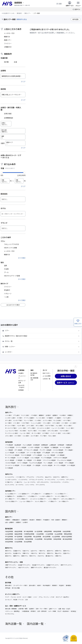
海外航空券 (9, 442)
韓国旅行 (41, 415)
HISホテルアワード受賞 (12, 276)
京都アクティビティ (11, 567)
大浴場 (6, 269)
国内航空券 (9, 529)
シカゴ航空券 (61, 455)
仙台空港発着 (9, 534)
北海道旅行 (25, 520)
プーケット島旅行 (29, 418)
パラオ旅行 (34, 415)
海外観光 (68, 585)
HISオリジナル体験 (10, 248)
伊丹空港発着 (9, 537)
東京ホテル (8, 551)
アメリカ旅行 (42, 431)
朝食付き (7, 37)
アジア (7, 597)
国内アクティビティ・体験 (14, 562)
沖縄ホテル (58, 556)
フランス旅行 (47, 423)
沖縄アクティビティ (11, 565)
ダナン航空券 (18, 450)
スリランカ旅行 (47, 420)
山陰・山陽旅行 (10, 522)
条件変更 (75, 19)
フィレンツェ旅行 (36, 423)
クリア (23, 82)
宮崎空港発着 (57, 539)
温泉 (6, 265)
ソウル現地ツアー (33, 496)
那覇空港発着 (9, 542)
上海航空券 (53, 445)
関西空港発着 (68, 534)
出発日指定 (8, 114)
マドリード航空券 (22, 463)
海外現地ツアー (10, 491)
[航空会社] (13, 199)
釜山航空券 (18, 445)
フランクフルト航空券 (49, 460)
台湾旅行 (48, 415)
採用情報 (21, 390)
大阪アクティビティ (24, 567)
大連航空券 (69, 445)
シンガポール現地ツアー (46, 496)
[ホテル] (13, 214)
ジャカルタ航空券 (58, 450)
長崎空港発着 (29, 539)
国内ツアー (9, 517)
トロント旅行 (66, 433)
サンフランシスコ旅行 (12, 433)
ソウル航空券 (9, 445)
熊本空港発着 (48, 539)
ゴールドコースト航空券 (12, 465)
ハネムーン (8, 293)
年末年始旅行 (47, 585)
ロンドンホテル (10, 485)
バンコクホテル (23, 480)
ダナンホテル (70, 480)
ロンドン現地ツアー (41, 501)
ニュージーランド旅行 (58, 428)
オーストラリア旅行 (11, 428)
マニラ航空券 (45, 447)
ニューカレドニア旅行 (12, 431)
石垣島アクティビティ (24, 565)
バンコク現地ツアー (61, 494)
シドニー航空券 (59, 463)
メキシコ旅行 (9, 436)
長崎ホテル (25, 556)
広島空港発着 (28, 537)
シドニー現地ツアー (54, 499)
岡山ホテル (58, 553)
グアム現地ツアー (36, 494)
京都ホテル (26, 553)
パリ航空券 (19, 460)
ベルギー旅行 (21, 426)
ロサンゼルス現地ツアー (68, 499)
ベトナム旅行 (67, 418)
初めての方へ (47, 373)
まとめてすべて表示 (13, 305)
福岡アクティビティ (37, 567)
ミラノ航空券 (37, 460)
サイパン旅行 (25, 415)
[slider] (2, 172)
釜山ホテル (48, 477)
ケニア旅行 (43, 436)
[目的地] (13, 95)
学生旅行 (7, 290)
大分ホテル (41, 556)
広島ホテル (66, 553)
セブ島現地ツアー (10, 496)
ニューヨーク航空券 (49, 455)
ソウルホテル (40, 477)
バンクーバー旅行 (56, 433)
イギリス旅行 (56, 423)
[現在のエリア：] (19, 3)
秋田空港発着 (67, 531)
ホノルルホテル (10, 477)
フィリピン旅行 (40, 418)
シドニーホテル (30, 485)
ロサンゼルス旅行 (53, 431)
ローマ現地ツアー (64, 501)
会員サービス (70, 4)
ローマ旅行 (8, 423)
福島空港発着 (18, 534)
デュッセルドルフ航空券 (64, 460)
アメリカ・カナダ (16, 597)
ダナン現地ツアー (10, 499)
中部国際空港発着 (29, 534)
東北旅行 (32, 520)
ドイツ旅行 (65, 423)
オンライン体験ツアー (13, 594)
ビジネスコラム (10, 614)
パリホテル (65, 482)
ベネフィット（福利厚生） (13, 611)
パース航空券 (36, 465)
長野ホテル (66, 551)
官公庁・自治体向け (63, 611)
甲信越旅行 (46, 520)
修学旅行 (33, 611)
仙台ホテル (34, 551)
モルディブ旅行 (32, 431)
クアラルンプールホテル (36, 480)
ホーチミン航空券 (65, 447)
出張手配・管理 (23, 609)
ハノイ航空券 (9, 450)
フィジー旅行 (70, 428)
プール (6, 272)
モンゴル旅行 (57, 420)
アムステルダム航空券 (35, 463)
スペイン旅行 (30, 426)
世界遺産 (8, 588)
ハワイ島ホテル (20, 477)
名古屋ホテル (17, 553)
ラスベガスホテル (55, 482)
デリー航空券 (69, 450)
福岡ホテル (16, 556)
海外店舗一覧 (15, 624)
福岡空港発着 (9, 539)
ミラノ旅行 (16, 423)
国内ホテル (9, 548)
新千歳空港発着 (28, 531)
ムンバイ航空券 (10, 453)
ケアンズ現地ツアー (23, 499)
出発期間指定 (9, 118)
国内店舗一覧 (37, 624)
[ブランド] (13, 228)
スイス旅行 (73, 423)
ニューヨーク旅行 (25, 433)
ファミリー (8, 43)
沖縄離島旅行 (16, 520)
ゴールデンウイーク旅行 (20, 585)
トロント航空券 (35, 458)
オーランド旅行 (36, 433)
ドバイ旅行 (18, 436)
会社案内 (21, 373)
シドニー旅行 (22, 428)
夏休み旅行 (32, 585)
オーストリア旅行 (10, 426)
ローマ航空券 (28, 460)
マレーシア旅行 (28, 420)
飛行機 (6, 62)
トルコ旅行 (26, 436)
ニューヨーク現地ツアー (26, 501)
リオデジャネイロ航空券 (60, 458)
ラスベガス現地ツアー (11, 501)
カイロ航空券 (9, 468)
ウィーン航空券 (48, 463)
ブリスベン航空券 (26, 465)
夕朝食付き (8, 47)
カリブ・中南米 (27, 597)
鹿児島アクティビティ (50, 567)
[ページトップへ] (76, 366)
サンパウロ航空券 (46, 458)
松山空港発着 (56, 537)
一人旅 (6, 297)
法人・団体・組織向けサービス (16, 606)
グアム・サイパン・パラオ (46, 597)
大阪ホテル (34, 553)
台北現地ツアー (21, 496)
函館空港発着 (48, 531)
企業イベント (53, 609)
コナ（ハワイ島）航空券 (34, 453)
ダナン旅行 (8, 420)
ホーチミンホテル (50, 480)
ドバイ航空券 (71, 465)
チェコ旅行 (59, 426)
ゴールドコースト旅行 (43, 428)
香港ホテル (65, 477)
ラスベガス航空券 (26, 455)
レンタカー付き (9, 33)
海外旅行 (12, 407)
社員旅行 (32, 609)
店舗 (59, 4)
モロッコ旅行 (52, 436)
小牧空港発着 (40, 534)
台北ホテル (56, 477)
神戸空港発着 (18, 537)
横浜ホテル (50, 551)
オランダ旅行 (40, 426)
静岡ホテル (58, 551)
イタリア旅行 (67, 420)
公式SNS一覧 (46, 379)
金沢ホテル (8, 553)
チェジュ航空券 (27, 445)
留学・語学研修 (42, 611)
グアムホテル (30, 477)
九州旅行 (25, 522)
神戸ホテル (42, 553)
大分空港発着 (38, 539)
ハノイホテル (61, 480)
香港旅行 (55, 415)
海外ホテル (9, 474)
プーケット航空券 (21, 447)
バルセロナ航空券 (10, 463)
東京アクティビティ (66, 565)
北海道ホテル (17, 551)
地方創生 (73, 611)
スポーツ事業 (52, 611)
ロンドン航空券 (10, 460)
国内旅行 (12, 511)
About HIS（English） (22, 386)
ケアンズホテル (40, 485)
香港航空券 (45, 445)
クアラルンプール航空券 (31, 450)
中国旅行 (70, 415)
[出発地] (13, 76)
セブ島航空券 (54, 447)
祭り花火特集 (16, 588)
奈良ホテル (50, 553)
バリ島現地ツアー (48, 494)
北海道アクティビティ (53, 565)
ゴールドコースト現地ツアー (38, 499)
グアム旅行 (16, 415)
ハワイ (35, 597)
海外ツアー (9, 412)
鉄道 (15, 62)
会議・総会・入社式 (64, 609)
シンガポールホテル (11, 480)
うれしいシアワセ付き (12, 244)
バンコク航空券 (10, 447)
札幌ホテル (26, 551)
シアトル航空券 (37, 455)
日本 (26, 600)
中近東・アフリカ (18, 600)
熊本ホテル (33, 556)
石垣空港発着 (18, 542)
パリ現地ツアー (53, 501)
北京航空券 (61, 445)
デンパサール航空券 (45, 450)
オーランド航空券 (10, 458)
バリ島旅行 (58, 418)
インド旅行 (38, 420)
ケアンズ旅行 (31, 428)
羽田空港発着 (9, 531)
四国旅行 (18, 522)
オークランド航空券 (60, 465)
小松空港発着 (49, 534)
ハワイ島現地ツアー (24, 494)
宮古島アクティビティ (38, 565)
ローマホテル (20, 485)
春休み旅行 (8, 585)
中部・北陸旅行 (56, 520)
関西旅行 (64, 520)
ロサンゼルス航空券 (57, 453)
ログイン (77, 9)
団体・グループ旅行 (42, 609)
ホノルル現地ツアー (11, 494)
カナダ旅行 (45, 433)
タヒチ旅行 (23, 431)
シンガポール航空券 (34, 447)
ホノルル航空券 (20, 453)
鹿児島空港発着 (67, 539)
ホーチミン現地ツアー (61, 496)
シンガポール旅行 (10, 418)
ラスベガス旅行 (64, 431)
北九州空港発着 (19, 539)
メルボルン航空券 (47, 465)
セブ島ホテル (9, 482)
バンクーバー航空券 (23, 458)
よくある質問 (47, 376)
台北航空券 (36, 445)
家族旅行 (55, 585)
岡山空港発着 (37, 537)
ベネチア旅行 (25, 423)
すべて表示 (22, 258)
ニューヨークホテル (30, 482)
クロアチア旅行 (50, 426)
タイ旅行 (20, 418)
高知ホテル (8, 556)
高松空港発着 (47, 537)
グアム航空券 (46, 453)
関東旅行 (39, 520)
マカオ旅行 (63, 415)
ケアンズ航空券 (69, 463)
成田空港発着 (18, 531)
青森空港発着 (57, 531)
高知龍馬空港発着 (67, 537)
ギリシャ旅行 (68, 426)
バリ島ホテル (18, 482)
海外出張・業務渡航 (11, 609)
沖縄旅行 (8, 520)
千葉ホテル (42, 551)
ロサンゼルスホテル (43, 482)
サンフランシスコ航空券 (12, 455)
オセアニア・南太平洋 (62, 597)
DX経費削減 (26, 611)
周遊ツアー (8, 40)
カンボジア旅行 (18, 420)
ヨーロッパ (8, 600)
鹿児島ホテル (50, 556)
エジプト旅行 (35, 436)
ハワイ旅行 (8, 415)
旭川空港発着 (38, 531)
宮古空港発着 (28, 542)
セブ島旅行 (50, 418)
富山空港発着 (59, 534)
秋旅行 (39, 585)
